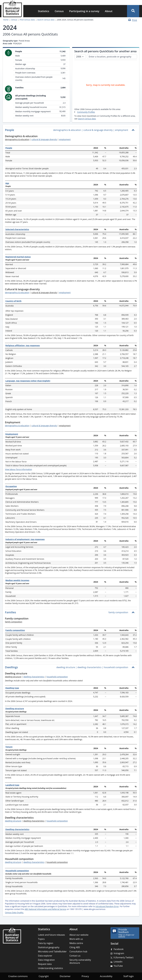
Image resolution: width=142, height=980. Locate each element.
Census (59, 11)
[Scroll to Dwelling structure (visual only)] (30, 674)
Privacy (85, 976)
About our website (79, 935)
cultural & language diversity (44, 139)
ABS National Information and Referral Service (45, 909)
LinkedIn (118, 962)
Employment (12, 434)
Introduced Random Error (107, 906)
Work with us (76, 939)
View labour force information (19, 469)
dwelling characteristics (34, 677)
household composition (57, 677)
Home (6, 20)
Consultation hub (78, 951)
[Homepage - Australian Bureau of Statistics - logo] (12, 9)
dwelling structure (13, 821)
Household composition (17, 871)
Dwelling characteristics (17, 829)
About (109, 11)
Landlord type (12, 785)
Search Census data (46, 20)
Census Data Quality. (14, 912)
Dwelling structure (15, 709)
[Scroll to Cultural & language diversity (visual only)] (42, 289)
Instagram (119, 953)
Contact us (75, 956)
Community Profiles (86, 112)
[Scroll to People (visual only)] (17, 130)
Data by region (46, 943)
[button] (133, 11)
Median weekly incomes (17, 580)
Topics (41, 939)
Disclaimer (65, 976)
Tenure (9, 747)
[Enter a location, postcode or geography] (112, 57)
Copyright (44, 976)
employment (65, 139)
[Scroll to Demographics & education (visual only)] (40, 136)
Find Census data (27, 20)
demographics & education (17, 292)
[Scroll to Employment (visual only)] (23, 423)
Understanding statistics (50, 968)
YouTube (118, 966)
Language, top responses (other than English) (28, 381)
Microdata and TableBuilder (52, 951)
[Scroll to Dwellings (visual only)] (20, 668)
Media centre (76, 943)
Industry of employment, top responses (25, 539)
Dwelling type (12, 688)
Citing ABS (75, 947)
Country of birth (13, 301)
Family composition (15, 630)
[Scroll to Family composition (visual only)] (31, 619)
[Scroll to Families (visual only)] (18, 613)
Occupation (11, 486)
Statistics (43, 11)
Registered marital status (18, 257)
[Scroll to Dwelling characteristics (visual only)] (36, 818)
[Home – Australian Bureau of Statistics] (12, 935)
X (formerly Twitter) (123, 957)
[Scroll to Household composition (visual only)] (36, 859)
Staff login (129, 976)
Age (7, 183)
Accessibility (106, 976)
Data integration (46, 960)
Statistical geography (49, 947)
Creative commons (18, 976)
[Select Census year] (80, 57)
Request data (45, 964)
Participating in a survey (84, 11)
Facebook (118, 949)
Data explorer (45, 956)
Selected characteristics (17, 229)
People (9, 148)
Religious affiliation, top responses (23, 345)
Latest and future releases (51, 935)
